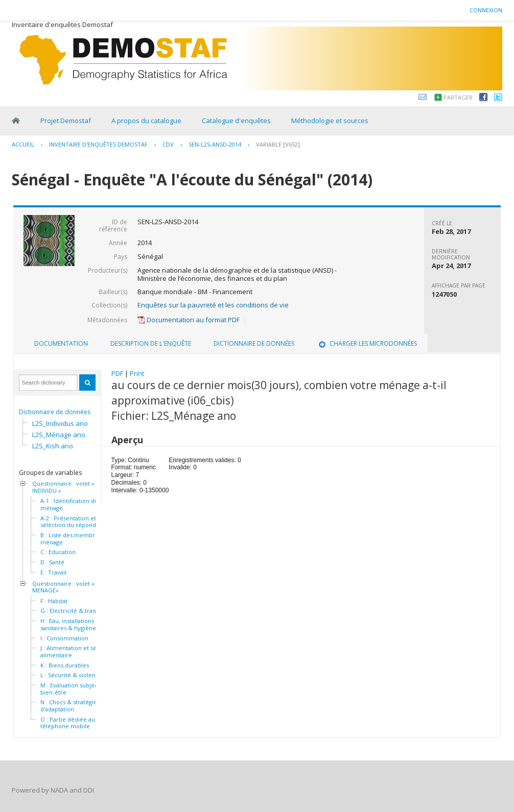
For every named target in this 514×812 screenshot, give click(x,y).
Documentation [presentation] (61, 343)
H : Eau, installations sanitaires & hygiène (68, 624)
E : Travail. (54, 572)
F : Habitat (54, 601)
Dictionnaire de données (55, 412)
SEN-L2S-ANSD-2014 (215, 144)
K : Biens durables (65, 665)
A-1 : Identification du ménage (69, 504)
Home (16, 121)
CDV (168, 144)
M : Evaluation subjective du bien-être (78, 689)
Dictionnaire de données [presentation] (254, 343)
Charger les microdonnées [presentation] (367, 343)
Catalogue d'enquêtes (236, 121)
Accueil (23, 144)
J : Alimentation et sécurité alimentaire (77, 651)
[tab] (61, 344)
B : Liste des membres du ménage (75, 539)
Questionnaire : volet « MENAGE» (63, 587)
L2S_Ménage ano (59, 435)
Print (137, 373)
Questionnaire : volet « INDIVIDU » (63, 487)
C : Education (58, 552)
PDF (117, 373)
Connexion (486, 10)
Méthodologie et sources (330, 121)
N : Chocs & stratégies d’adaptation (70, 706)
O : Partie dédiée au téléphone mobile (68, 723)
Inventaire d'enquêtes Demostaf (98, 144)
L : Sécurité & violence (71, 675)
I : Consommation (64, 638)
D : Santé (52, 562)
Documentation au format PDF (189, 320)
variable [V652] (278, 144)
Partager (458, 97)
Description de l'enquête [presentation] (151, 343)
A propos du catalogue (146, 121)
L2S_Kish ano (53, 446)
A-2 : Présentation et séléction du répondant (73, 522)
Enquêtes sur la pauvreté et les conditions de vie (213, 305)
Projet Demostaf (66, 121)
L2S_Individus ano (60, 423)
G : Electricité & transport (75, 611)
